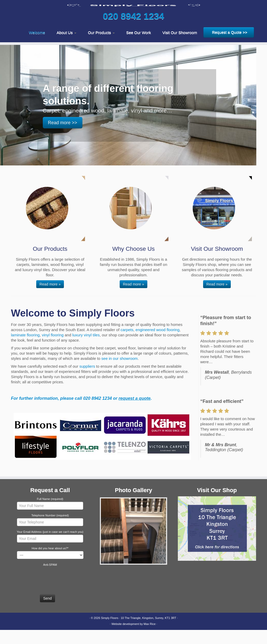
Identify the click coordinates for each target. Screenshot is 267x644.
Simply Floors (110, 632)
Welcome (37, 47)
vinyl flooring (53, 349)
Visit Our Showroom (180, 47)
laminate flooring (25, 349)
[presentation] (51, 592)
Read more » (50, 298)
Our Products (101, 47)
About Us (66, 47)
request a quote (135, 412)
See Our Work (139, 47)
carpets (127, 344)
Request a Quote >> (230, 46)
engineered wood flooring (157, 344)
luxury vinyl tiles (86, 349)
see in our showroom (120, 372)
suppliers (87, 380)
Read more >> (63, 137)
